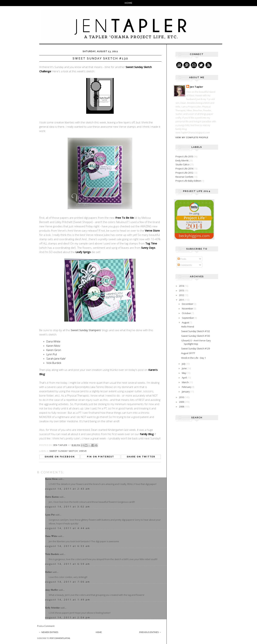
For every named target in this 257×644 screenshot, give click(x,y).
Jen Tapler (196, 87)
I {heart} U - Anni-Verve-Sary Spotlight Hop (196, 342)
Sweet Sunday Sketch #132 (196, 331)
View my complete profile (192, 137)
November (188, 309)
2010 (182, 397)
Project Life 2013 (184, 156)
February (187, 387)
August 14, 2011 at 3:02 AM (68, 507)
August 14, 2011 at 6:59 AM (68, 564)
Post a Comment (46, 626)
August (186, 322)
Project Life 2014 (184, 169)
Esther (49, 572)
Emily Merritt (182, 161)
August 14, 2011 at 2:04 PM (68, 617)
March (186, 382)
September (188, 318)
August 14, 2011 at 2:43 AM (68, 489)
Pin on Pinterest (100, 457)
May (184, 373)
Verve (83, 451)
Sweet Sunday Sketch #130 (196, 336)
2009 (182, 402)
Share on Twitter (141, 457)
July (184, 364)
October (187, 313)
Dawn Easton (52, 497)
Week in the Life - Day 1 (193, 358)
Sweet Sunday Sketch (64, 451)
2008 (182, 407)
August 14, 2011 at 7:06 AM (68, 582)
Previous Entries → (150, 632)
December (188, 304)
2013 (182, 290)
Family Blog (147, 434)
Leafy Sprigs (83, 252)
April (185, 378)
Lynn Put (52, 354)
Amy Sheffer (52, 590)
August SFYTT (188, 353)
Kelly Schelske (52, 608)
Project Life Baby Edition (188, 181)
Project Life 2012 (184, 173)
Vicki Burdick (54, 363)
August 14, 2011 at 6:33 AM (68, 546)
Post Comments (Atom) (60, 638)
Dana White (53, 341)
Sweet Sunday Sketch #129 (196, 349)
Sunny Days (148, 248)
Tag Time (151, 243)
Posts (182, 259)
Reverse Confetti (184, 177)
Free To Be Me (125, 218)
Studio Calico (182, 164)
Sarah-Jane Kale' (56, 359)
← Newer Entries (49, 632)
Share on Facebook (60, 457)
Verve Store (152, 230)
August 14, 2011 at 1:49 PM (68, 600)
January (186, 392)
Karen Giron (54, 350)
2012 (182, 295)
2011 (182, 300)
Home (129, 3)
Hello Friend (188, 327)
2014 (182, 286)
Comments (185, 265)
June (185, 368)
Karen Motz (53, 346)
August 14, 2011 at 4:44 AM (68, 528)
